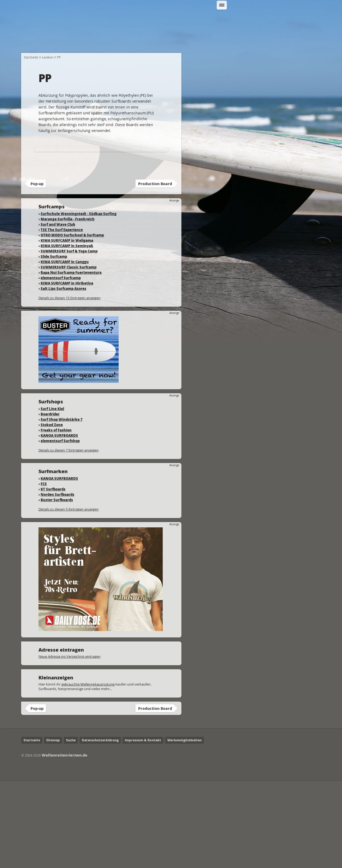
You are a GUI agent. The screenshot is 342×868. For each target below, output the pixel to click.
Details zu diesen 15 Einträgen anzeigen (69, 386)
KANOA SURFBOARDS (59, 523)
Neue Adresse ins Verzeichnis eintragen (69, 744)
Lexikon (278, 43)
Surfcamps (248, 43)
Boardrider (50, 502)
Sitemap (53, 828)
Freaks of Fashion (56, 518)
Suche (71, 828)
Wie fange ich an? (73, 43)
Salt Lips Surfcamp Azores (63, 376)
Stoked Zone (52, 512)
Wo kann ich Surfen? (207, 43)
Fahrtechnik (164, 43)
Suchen (277, 20)
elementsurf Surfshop (60, 528)
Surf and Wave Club (58, 312)
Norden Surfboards (57, 582)
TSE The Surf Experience (62, 317)
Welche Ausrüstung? (121, 43)
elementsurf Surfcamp (61, 365)
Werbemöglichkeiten (184, 828)
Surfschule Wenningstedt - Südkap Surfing (79, 301)
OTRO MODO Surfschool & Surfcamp (72, 323)
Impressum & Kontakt (143, 828)
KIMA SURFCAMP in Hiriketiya (67, 371)
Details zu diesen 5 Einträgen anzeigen (69, 597)
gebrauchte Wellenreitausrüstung (88, 772)
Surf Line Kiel (52, 496)
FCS (44, 571)
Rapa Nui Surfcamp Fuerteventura (71, 360)
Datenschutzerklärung (100, 828)
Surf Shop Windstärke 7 (62, 507)
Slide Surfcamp (54, 344)
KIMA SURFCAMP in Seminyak (67, 333)
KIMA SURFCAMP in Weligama (67, 328)
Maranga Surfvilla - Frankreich (68, 307)
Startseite (35, 43)
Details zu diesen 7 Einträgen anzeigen (69, 538)
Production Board (155, 271)
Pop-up (37, 271)
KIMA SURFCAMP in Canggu (65, 349)
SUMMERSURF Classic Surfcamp (69, 355)
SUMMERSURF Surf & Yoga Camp (69, 339)
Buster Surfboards (57, 587)
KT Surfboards (53, 577)
